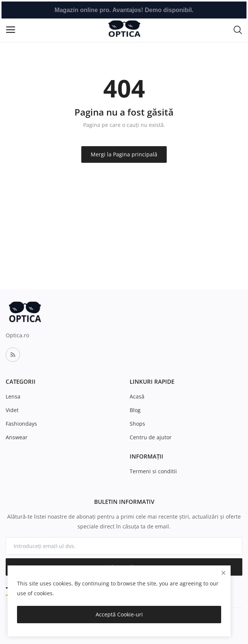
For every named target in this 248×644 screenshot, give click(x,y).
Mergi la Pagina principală (124, 154)
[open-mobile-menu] (11, 30)
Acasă (137, 396)
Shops (137, 424)
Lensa (13, 396)
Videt (12, 410)
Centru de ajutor (151, 437)
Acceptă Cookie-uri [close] (119, 614)
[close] (223, 573)
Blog (135, 410)
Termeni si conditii (153, 471)
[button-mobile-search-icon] (238, 29)
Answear (17, 437)
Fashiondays (21, 424)
